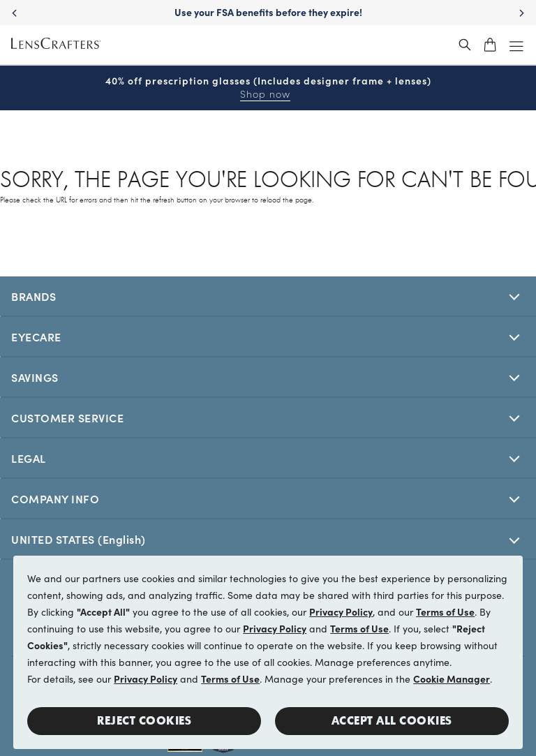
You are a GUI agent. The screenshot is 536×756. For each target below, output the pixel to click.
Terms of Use (445, 612)
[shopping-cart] (490, 45)
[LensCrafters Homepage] (56, 45)
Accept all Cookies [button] (392, 721)
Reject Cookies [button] (144, 721)
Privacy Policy (341, 612)
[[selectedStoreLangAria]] (268, 539)
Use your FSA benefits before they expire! (268, 12)
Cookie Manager (452, 679)
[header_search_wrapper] (465, 45)
